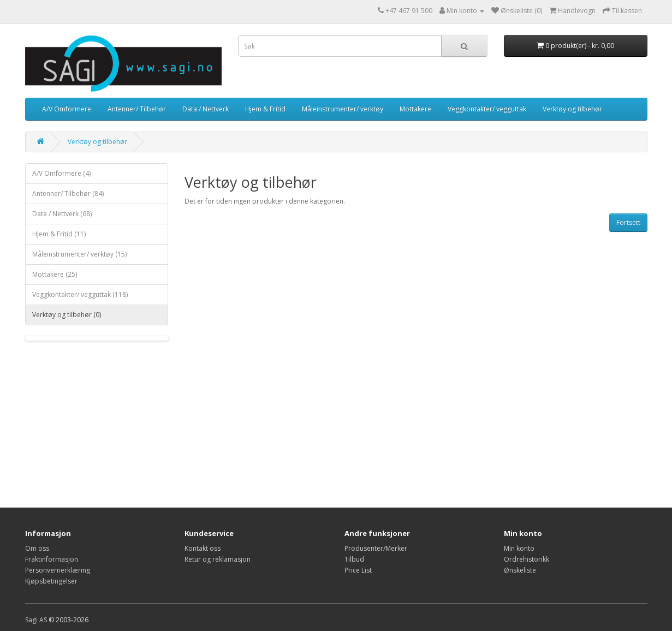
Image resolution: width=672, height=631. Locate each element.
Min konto (519, 548)
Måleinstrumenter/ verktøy (343, 109)
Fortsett (628, 222)
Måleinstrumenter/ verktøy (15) (79, 254)
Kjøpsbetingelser (51, 581)
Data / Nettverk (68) (62, 214)
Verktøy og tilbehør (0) (67, 315)
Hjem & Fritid (265, 109)
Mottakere (415, 109)
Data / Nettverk (206, 109)
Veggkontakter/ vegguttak (487, 109)
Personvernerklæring (58, 570)
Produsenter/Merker (376, 548)
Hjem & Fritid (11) (59, 234)
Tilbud (354, 559)
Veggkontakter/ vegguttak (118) (80, 294)
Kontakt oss (203, 548)
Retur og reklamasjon (218, 559)
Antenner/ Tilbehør (137, 109)
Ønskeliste (520, 570)
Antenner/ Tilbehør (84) (68, 194)
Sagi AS (36, 620)
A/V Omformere (67, 109)
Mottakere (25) (55, 274)
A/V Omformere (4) (61, 173)
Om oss (37, 548)
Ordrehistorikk (527, 559)
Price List (358, 570)
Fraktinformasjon (52, 559)
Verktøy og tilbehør (572, 109)
